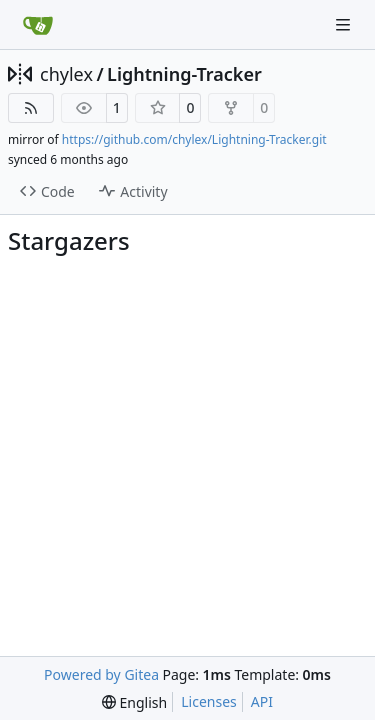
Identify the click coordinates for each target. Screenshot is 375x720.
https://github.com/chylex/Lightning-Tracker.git (194, 139)
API (262, 701)
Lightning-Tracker (184, 74)
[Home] (38, 25)
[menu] (134, 702)
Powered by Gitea (101, 674)
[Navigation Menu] (345, 24)
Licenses (209, 701)
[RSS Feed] (31, 108)
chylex (66, 74)
